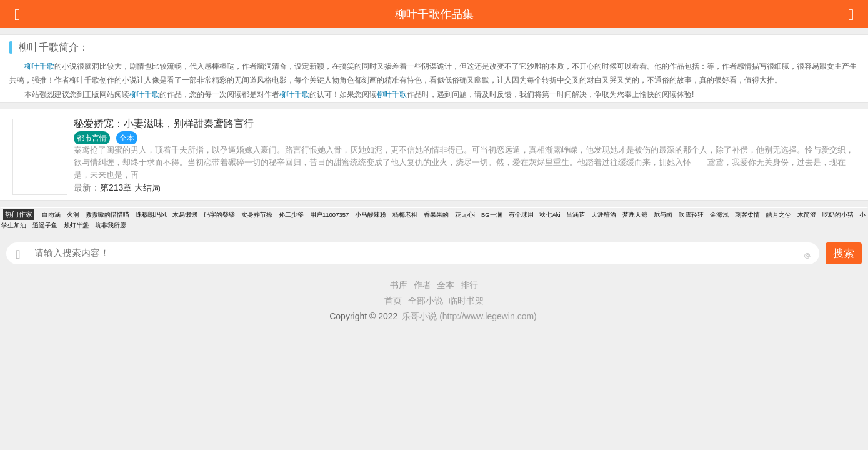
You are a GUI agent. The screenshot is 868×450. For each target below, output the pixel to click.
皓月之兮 (779, 215)
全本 (446, 285)
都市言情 (92, 138)
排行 (469, 285)
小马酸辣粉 (371, 215)
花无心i (465, 215)
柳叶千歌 (39, 66)
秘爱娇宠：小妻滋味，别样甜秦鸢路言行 (164, 123)
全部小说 (426, 301)
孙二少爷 (291, 215)
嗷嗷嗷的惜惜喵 (107, 215)
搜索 (844, 253)
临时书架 (466, 301)
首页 (393, 301)
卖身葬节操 (257, 215)
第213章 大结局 (130, 187)
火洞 (73, 215)
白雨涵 (51, 215)
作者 (422, 285)
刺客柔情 (747, 215)
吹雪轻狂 (691, 215)
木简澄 (807, 215)
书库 (399, 285)
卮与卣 (663, 215)
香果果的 (436, 215)
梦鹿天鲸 (635, 215)
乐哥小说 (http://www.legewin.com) (469, 316)
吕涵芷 (576, 215)
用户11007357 (329, 215)
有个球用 (521, 215)
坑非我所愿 (111, 225)
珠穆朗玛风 (151, 215)
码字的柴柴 (219, 215)
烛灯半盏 (76, 225)
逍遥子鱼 (45, 225)
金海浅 (719, 215)
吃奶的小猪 (838, 215)
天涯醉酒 (604, 215)
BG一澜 (492, 215)
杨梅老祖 (405, 215)
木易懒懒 (185, 215)
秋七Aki (550, 215)
